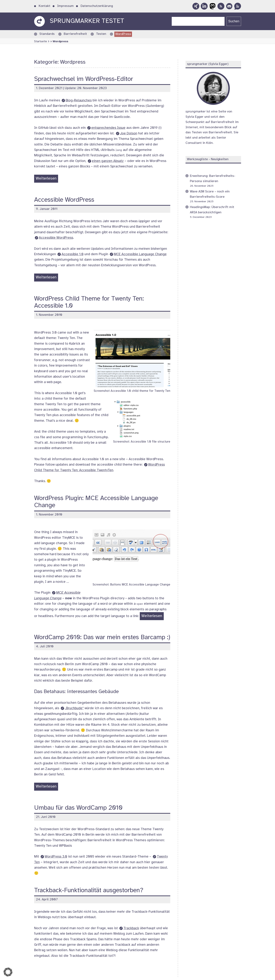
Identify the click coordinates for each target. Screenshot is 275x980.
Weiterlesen (47, 179)
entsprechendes (108, 128)
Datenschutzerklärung (97, 6)
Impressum (65, 6)
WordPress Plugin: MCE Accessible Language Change (96, 502)
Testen (101, 34)
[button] (8, 972)
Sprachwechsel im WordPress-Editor (84, 79)
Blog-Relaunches (79, 100)
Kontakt (44, 6)
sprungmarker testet (87, 21)
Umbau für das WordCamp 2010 (78, 808)
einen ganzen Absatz (108, 161)
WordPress (123, 34)
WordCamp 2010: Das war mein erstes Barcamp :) (102, 637)
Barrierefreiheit (75, 34)
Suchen (234, 21)
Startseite (41, 41)
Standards (47, 34)
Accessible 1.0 (73, 254)
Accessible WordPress (64, 200)
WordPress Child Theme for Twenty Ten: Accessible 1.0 (89, 302)
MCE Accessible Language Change (140, 254)
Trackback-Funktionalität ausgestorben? (89, 890)
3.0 (56, 857)
